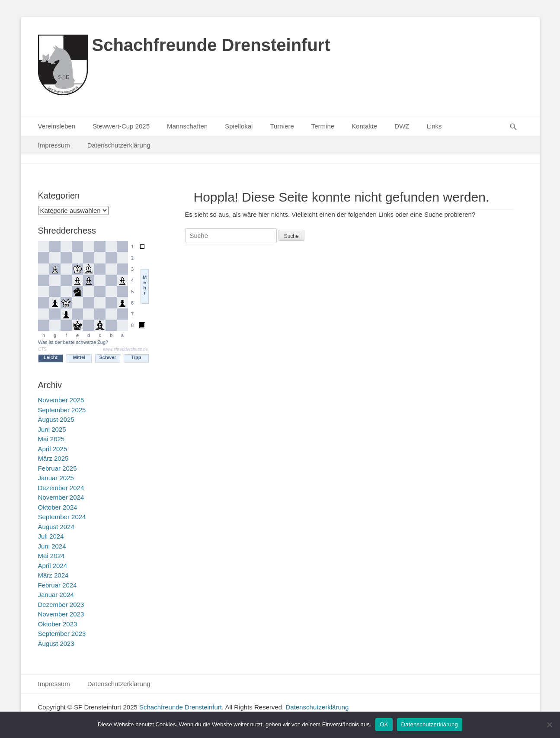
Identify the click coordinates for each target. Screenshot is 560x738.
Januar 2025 (56, 478)
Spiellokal (239, 126)
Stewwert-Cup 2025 (121, 126)
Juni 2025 (52, 429)
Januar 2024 (56, 595)
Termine (323, 126)
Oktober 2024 (58, 507)
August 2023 (56, 643)
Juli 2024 (51, 536)
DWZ (402, 126)
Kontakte (364, 126)
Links (434, 126)
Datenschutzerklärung (119, 145)
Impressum (54, 145)
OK (384, 724)
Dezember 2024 (61, 488)
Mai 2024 (51, 556)
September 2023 (62, 634)
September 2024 (62, 517)
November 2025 (61, 400)
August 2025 (56, 419)
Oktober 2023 (58, 624)
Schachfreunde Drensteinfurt (211, 45)
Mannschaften (187, 126)
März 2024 (53, 575)
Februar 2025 (58, 468)
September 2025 (62, 410)
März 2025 (53, 458)
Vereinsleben (57, 126)
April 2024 (53, 566)
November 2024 (61, 497)
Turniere (282, 126)
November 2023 (61, 614)
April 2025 (53, 449)
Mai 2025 (51, 439)
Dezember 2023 (61, 605)
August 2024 (56, 527)
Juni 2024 (52, 546)
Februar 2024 (58, 585)
